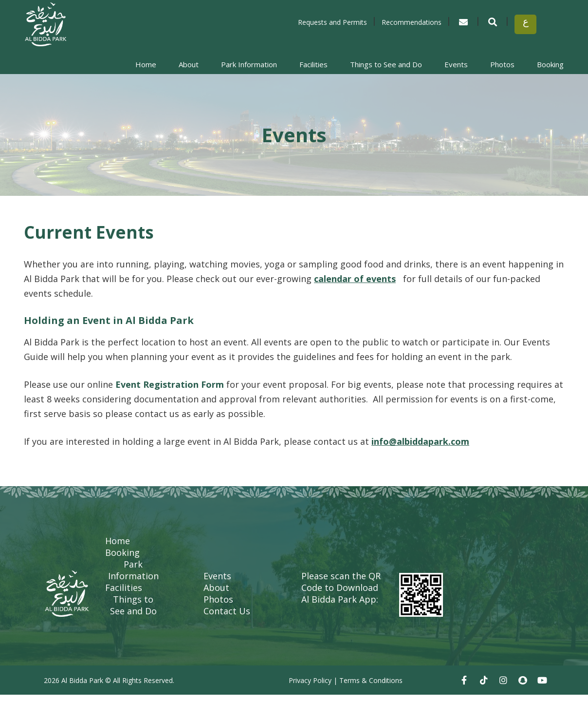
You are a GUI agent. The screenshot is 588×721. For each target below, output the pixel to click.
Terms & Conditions (371, 680)
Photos (502, 64)
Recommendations (412, 22)
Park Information (249, 64)
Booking (550, 64)
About (189, 64)
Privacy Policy (310, 680)
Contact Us (227, 611)
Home (146, 64)
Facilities (313, 64)
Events (456, 64)
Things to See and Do (386, 64)
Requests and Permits (332, 22)
